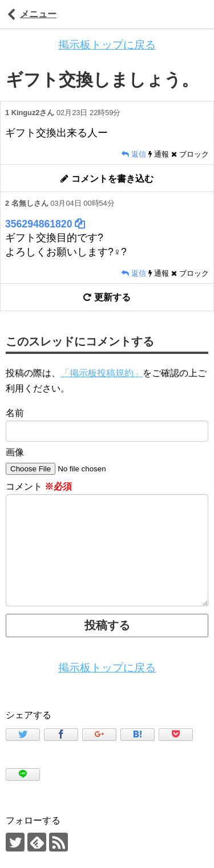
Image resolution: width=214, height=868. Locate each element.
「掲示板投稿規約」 (102, 373)
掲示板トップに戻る (107, 45)
